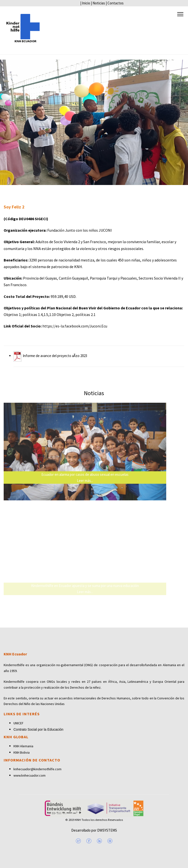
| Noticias (98, 3)
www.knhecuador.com (29, 775)
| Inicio (85, 3)
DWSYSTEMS (107, 830)
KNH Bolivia (22, 752)
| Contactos (115, 3)
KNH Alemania (23, 746)
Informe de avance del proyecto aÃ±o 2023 (50, 356)
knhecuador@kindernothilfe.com (37, 769)
